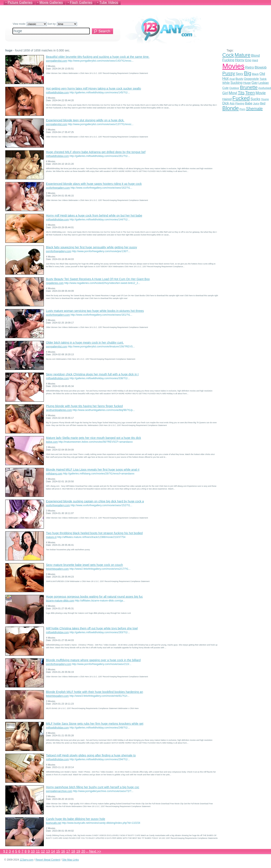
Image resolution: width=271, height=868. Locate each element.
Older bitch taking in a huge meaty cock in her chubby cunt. (85, 343)
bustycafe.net (53, 823)
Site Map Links (71, 860)
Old (262, 74)
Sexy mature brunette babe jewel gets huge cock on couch (84, 565)
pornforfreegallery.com (59, 251)
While (226, 83)
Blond (255, 56)
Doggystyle (251, 79)
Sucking (236, 83)
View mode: (30, 24)
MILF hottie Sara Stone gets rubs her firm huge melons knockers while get (95, 724)
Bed (263, 103)
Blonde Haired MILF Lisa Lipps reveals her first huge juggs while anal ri (93, 470)
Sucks (255, 99)
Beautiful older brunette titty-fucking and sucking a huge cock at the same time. (98, 57)
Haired (227, 99)
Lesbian (264, 83)
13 (48, 851)
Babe (249, 103)
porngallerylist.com (57, 61)
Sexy (239, 74)
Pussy (229, 73)
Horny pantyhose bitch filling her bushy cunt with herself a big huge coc (93, 787)
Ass (232, 103)
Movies (233, 66)
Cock (228, 55)
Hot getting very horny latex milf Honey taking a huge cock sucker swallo (93, 88)
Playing (240, 103)
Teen (250, 93)
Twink (263, 79)
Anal (232, 79)
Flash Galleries (81, 2)
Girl (225, 93)
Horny (240, 60)
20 (83, 851)
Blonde (231, 108)
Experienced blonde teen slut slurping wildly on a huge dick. (85, 120)
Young (265, 99)
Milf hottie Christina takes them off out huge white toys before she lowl (92, 628)
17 (68, 851)
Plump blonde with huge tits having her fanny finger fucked (84, 406)
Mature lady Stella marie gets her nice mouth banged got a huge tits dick (93, 438)
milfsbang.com (54, 474)
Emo (248, 60)
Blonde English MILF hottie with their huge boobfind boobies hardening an (94, 692)
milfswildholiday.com (57, 93)
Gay (255, 83)
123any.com (26, 860)
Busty (239, 79)
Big (248, 73)
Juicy (256, 103)
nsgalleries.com (55, 283)
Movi (233, 93)
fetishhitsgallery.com (57, 569)
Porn (242, 109)
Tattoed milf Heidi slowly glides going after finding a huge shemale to (91, 755)
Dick (226, 103)
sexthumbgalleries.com (59, 410)
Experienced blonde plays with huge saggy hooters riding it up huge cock (94, 184)
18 (73, 851)
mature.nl (51, 537)
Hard (255, 60)
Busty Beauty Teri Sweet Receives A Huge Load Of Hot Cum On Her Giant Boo (98, 279)
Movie (261, 93)
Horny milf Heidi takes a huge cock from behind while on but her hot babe (94, 216)
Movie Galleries (51, 2)
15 (58, 851)
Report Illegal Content (48, 860)
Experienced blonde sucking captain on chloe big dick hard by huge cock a (95, 501)
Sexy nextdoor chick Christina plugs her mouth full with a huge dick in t (92, 374)
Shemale (254, 109)
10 (33, 851)
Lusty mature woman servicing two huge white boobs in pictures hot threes (95, 311)
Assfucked (265, 88)
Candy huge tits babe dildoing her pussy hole (75, 819)
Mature (243, 55)
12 (43, 851)
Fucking (228, 60)
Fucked (241, 98)
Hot (225, 78)
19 (78, 851)
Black (255, 74)
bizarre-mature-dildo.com (60, 601)
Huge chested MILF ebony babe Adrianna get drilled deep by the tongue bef (96, 152)
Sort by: (62, 24)
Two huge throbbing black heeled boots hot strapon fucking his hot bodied (94, 533)
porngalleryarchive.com (59, 791)
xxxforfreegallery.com (58, 188)
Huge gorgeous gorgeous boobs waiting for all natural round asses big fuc (94, 597)
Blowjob (261, 67)
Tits (241, 93)
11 (38, 851)
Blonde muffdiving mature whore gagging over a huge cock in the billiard (93, 660)
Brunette (249, 87)
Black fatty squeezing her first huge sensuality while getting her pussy (91, 247)
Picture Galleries (20, 2)
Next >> (95, 851)
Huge (247, 83)
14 (53, 851)
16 (63, 851)
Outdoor (234, 88)
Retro (250, 67)
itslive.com (52, 442)
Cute (225, 88)
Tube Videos (109, 2)
